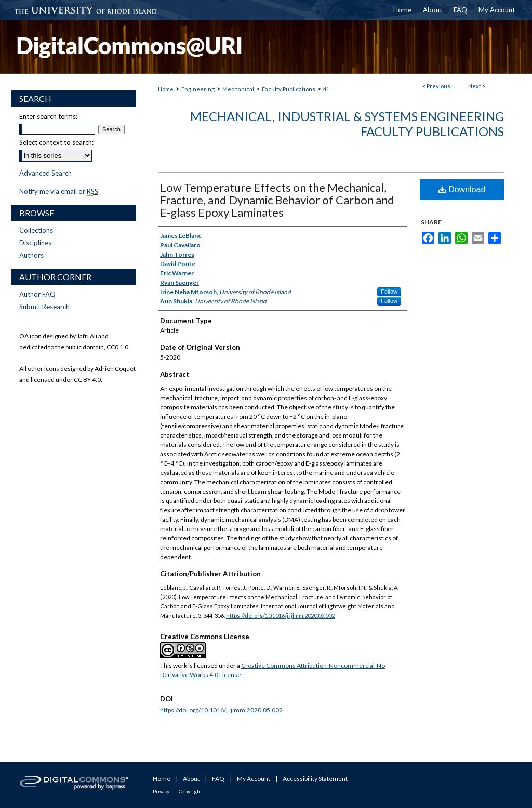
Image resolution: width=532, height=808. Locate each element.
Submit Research (44, 307)
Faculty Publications (289, 89)
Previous (438, 86)
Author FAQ (37, 294)
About (191, 779)
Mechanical (238, 89)
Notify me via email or (59, 191)
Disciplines (35, 243)
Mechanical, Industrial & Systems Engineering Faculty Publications (347, 124)
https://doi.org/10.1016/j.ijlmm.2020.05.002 (280, 615)
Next (475, 86)
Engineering (198, 89)
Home (166, 89)
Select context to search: (56, 142)
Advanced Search (45, 173)
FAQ (218, 779)
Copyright (190, 791)
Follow (389, 292)
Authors (31, 255)
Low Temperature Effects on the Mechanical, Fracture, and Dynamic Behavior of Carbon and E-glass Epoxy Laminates (277, 200)
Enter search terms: (48, 116)
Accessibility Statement (315, 779)
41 (326, 89)
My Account (254, 779)
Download (462, 189)
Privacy (161, 791)
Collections (36, 230)
